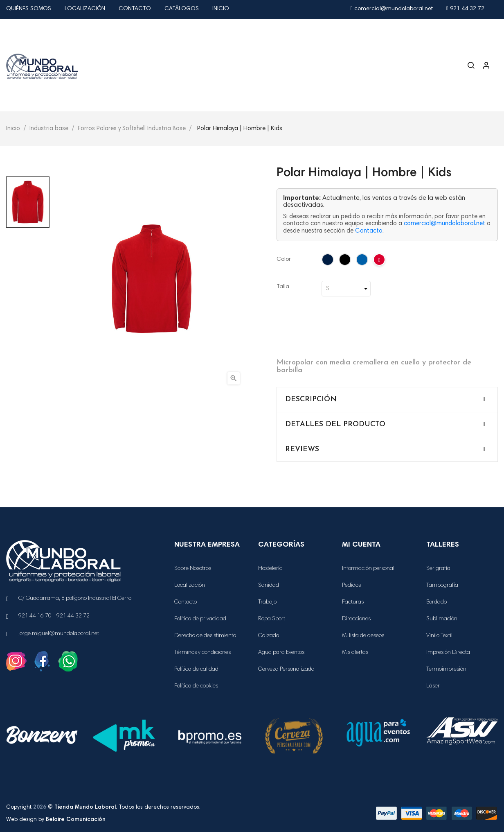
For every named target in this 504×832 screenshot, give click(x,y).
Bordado (436, 602)
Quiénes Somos (29, 9)
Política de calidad (196, 669)
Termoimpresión (446, 669)
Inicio (221, 9)
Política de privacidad (200, 619)
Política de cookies (196, 686)
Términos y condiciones (202, 653)
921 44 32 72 (465, 9)
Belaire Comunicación (76, 820)
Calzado (269, 636)
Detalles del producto (335, 424)
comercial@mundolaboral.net (392, 9)
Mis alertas (355, 653)
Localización (85, 9)
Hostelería (270, 569)
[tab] (387, 400)
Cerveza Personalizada (286, 669)
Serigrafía (438, 569)
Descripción (311, 399)
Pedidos (351, 586)
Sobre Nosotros (193, 569)
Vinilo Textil (439, 636)
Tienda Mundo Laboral (85, 807)
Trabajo (267, 602)
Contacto (135, 9)
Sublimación (442, 619)
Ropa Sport (272, 619)
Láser (433, 686)
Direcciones (356, 619)
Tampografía (442, 586)
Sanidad (269, 586)
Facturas (353, 602)
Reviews (302, 449)
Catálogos (182, 9)
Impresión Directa (448, 653)
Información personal (368, 569)
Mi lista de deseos (363, 636)
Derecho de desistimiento (205, 636)
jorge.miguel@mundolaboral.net (59, 634)
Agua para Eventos (281, 653)
